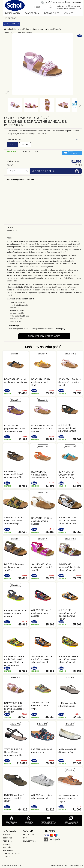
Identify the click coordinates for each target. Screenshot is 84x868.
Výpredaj (11, 18)
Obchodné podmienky (7, 839)
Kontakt (71, 2)
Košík (26, 838)
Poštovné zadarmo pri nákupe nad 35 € (49, 823)
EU (78, 139)
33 (25, 145)
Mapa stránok (29, 841)
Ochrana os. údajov (12, 854)
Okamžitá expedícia (29, 823)
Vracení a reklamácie (8, 849)
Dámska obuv (13, 13)
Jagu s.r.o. (80, 866)
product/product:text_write (44, 336)
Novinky (68, 13)
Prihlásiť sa (50, 2)
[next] (79, 105)
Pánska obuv (32, 13)
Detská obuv (51, 13)
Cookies (6, 857)
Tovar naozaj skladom (12, 823)
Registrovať (61, 2)
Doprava (79, 2)
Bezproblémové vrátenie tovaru (71, 823)
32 (13, 145)
